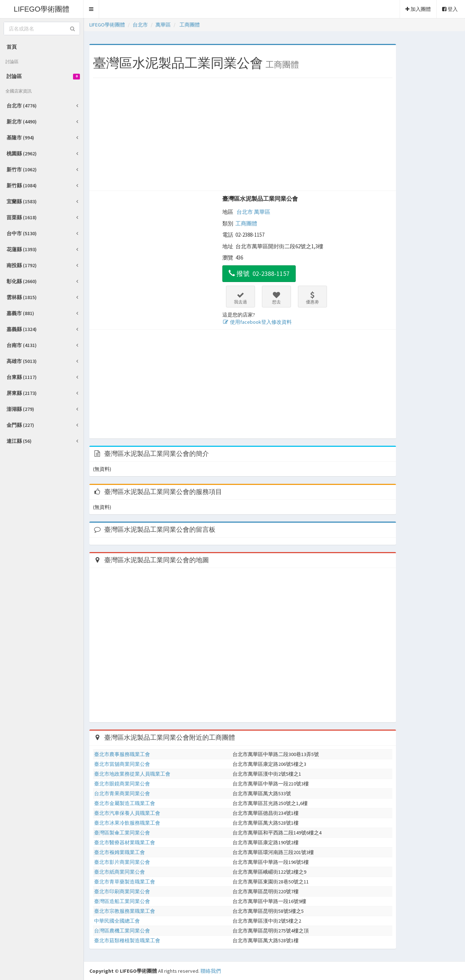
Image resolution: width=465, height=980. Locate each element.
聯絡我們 (211, 971)
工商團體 (246, 223)
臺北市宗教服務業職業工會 (125, 911)
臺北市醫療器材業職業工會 (125, 842)
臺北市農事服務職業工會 (122, 754)
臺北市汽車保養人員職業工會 (127, 813)
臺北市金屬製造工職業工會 (125, 803)
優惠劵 (312, 298)
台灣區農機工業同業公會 (122, 931)
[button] (91, 9)
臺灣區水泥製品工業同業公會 (260, 199)
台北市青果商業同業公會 (122, 793)
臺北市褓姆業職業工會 (120, 852)
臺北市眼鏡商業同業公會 (122, 784)
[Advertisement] (243, 136)
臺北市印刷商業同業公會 (122, 891)
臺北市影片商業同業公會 (122, 862)
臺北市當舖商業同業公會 (122, 764)
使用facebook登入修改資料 (257, 322)
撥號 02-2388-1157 (259, 273)
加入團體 (418, 9)
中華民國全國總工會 (117, 921)
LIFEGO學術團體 (42, 9)
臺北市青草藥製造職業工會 (125, 882)
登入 (450, 9)
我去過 (240, 298)
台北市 (245, 212)
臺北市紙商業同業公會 (120, 872)
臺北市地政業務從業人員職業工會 (132, 774)
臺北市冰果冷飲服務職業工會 (127, 823)
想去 (276, 298)
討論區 (43, 76)
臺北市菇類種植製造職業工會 (127, 940)
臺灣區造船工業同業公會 (122, 901)
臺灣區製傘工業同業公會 (122, 833)
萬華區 (262, 212)
